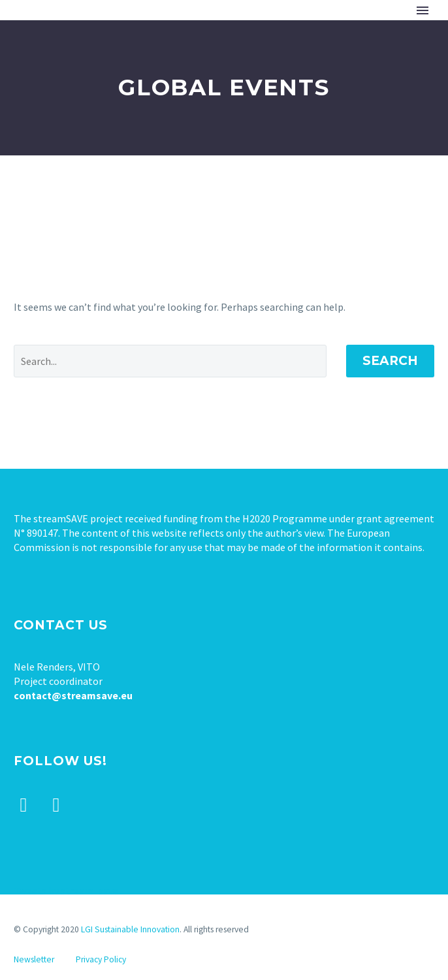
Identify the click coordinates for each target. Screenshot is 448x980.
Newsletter (34, 959)
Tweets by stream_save (66, 891)
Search (390, 361)
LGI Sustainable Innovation (130, 929)
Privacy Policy (101, 959)
